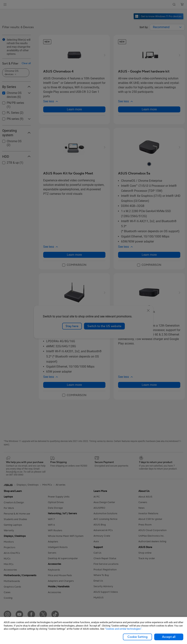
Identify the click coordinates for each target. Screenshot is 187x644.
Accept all (169, 637)
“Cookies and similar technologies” (123, 629)
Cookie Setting (137, 637)
